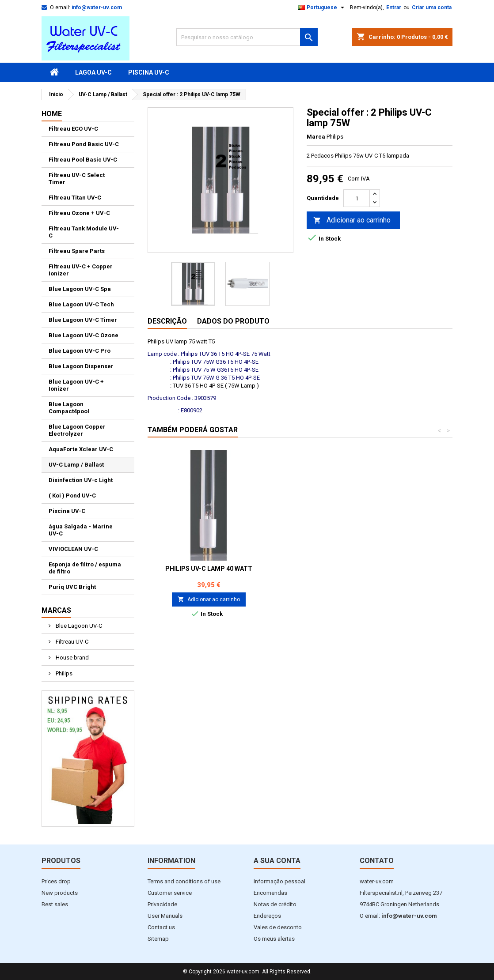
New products (60, 893)
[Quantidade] (357, 198)
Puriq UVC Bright (72, 587)
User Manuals (165, 916)
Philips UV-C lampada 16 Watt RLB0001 (209, 572)
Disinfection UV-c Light (81, 480)
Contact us (161, 927)
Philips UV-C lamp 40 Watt (340, 569)
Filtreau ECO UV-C (73, 129)
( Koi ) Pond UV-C (72, 496)
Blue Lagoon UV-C (78, 626)
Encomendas (270, 893)
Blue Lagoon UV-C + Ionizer (76, 385)
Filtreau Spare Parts (77, 251)
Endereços (267, 916)
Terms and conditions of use (184, 881)
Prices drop (56, 881)
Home (52, 114)
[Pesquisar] (247, 37)
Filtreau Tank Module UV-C (84, 232)
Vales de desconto (278, 927)
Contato (377, 861)
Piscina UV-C (149, 72)
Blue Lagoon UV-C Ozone (84, 335)
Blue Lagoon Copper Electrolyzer (77, 430)
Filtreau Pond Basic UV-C (84, 144)
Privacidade (162, 904)
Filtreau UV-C (71, 642)
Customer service (170, 893)
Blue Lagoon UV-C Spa (80, 289)
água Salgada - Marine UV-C (81, 530)
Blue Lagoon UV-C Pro (80, 351)
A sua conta (277, 861)
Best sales (55, 904)
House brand (72, 658)
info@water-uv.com (97, 8)
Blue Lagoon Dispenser (81, 366)
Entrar (394, 8)
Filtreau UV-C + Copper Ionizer (81, 270)
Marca (316, 137)
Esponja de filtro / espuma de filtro (85, 568)
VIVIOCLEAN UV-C (73, 549)
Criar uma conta (432, 8)
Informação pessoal (279, 881)
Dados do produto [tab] (233, 321)
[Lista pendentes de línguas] (322, 8)
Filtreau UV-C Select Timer (77, 179)
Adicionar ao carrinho (352, 220)
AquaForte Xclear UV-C (81, 449)
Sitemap (158, 939)
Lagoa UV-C (93, 72)
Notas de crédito (275, 904)
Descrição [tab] (167, 321)
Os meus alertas (274, 939)
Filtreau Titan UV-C (75, 198)
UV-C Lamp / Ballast (76, 465)
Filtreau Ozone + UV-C (79, 213)
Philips (63, 673)
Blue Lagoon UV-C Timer (83, 320)
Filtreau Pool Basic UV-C (83, 160)
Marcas (56, 610)
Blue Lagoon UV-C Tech (81, 304)
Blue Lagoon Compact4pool (69, 408)
